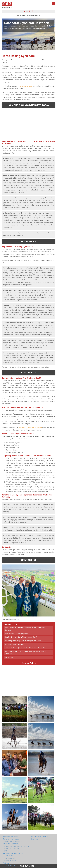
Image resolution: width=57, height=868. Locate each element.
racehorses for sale (25, 86)
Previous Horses (10, 861)
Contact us (29, 373)
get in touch (28, 241)
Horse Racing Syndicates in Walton (17, 846)
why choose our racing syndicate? (17, 634)
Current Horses (10, 858)
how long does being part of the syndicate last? (23, 641)
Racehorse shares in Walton (13, 853)
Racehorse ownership (11, 837)
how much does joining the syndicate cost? (21, 637)
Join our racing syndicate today (28, 105)
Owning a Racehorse (12, 849)
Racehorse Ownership (11, 844)
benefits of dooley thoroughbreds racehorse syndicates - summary (26, 653)
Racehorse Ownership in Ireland (30, 428)
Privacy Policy (36, 837)
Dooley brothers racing (11, 839)
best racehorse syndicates (15, 644)
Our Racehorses (9, 856)
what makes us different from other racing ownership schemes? (25, 629)
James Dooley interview (13, 841)
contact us (9, 657)
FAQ (6, 851)
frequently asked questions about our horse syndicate (25, 648)
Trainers (6, 863)
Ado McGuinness (10, 865)
